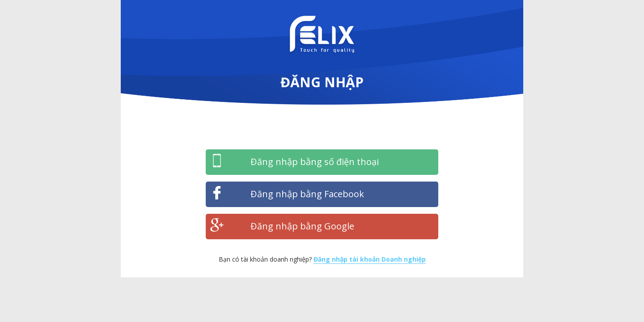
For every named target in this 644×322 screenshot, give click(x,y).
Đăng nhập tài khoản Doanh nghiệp (370, 259)
